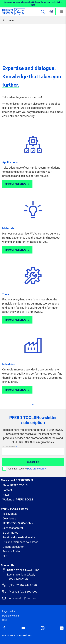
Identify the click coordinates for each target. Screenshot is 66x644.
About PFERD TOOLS (15, 485)
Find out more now (17, 184)
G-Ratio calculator (13, 547)
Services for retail (13, 528)
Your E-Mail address (9, 446)
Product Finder (11, 551)
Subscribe (33, 462)
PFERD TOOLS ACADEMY (18, 523)
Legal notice (9, 611)
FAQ (5, 556)
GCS (5, 620)
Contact (7, 490)
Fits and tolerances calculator (20, 542)
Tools (6, 294)
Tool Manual (10, 514)
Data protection (35, 469)
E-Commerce (10, 533)
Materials (8, 228)
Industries (8, 364)
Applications (10, 162)
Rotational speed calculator (19, 537)
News (6, 495)
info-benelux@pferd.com (20, 598)
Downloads (9, 518)
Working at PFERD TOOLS (18, 499)
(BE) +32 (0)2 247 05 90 (19, 585)
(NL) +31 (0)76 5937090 (20, 592)
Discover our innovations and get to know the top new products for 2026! (33, 4)
